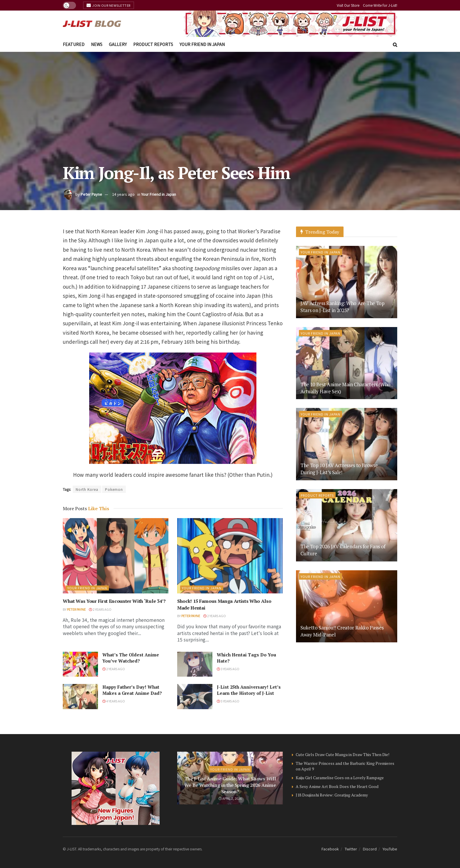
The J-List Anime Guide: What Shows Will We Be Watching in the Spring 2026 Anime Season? (230, 785)
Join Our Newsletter (109, 5)
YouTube (390, 849)
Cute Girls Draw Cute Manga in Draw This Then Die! (343, 754)
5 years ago (228, 701)
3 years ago (228, 669)
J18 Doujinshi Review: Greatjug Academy (332, 795)
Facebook (330, 849)
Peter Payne (91, 194)
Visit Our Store (348, 5)
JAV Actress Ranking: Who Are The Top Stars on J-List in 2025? (343, 307)
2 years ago (100, 609)
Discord (370, 849)
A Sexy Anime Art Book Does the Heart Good (337, 786)
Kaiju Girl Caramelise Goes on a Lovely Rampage (340, 778)
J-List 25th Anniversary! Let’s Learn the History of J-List (249, 690)
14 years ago (123, 194)
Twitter (351, 849)
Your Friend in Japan (202, 44)
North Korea (87, 489)
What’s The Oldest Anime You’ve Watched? (131, 658)
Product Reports (153, 44)
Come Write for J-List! (380, 5)
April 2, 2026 (230, 798)
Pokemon (114, 489)
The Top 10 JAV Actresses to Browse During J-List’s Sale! (339, 469)
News (97, 44)
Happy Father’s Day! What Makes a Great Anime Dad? (132, 690)
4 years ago (114, 701)
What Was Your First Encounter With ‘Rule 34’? (114, 601)
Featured (74, 44)
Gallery (118, 44)
